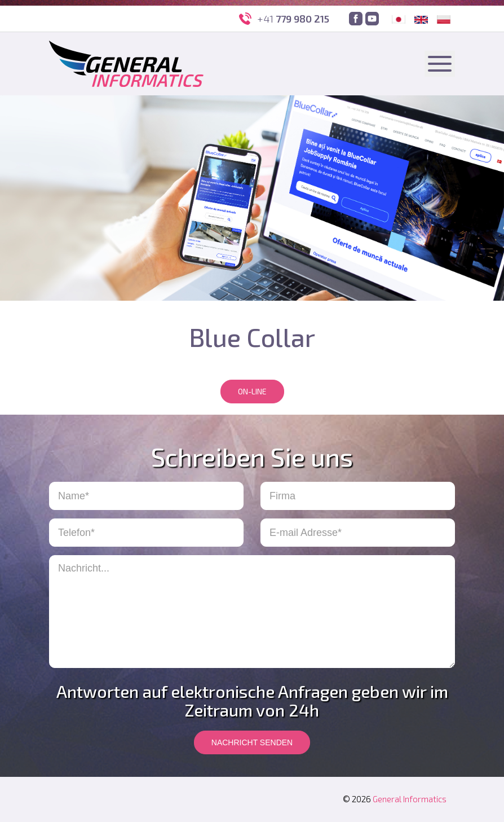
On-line (252, 391)
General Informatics (410, 799)
